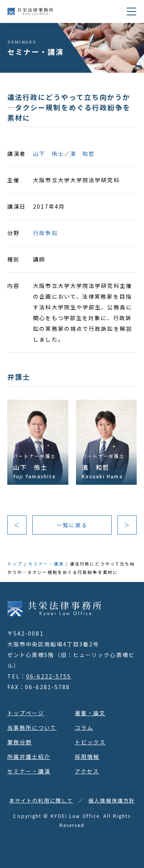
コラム (84, 727)
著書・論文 (90, 713)
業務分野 (20, 742)
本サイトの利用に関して (41, 800)
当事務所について (32, 727)
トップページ (26, 713)
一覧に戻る (72, 525)
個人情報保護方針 (112, 800)
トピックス (90, 742)
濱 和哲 (83, 154)
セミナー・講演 (46, 564)
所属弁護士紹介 (29, 757)
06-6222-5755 (49, 676)
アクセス (87, 771)
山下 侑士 (49, 154)
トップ (15, 564)
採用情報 (87, 757)
